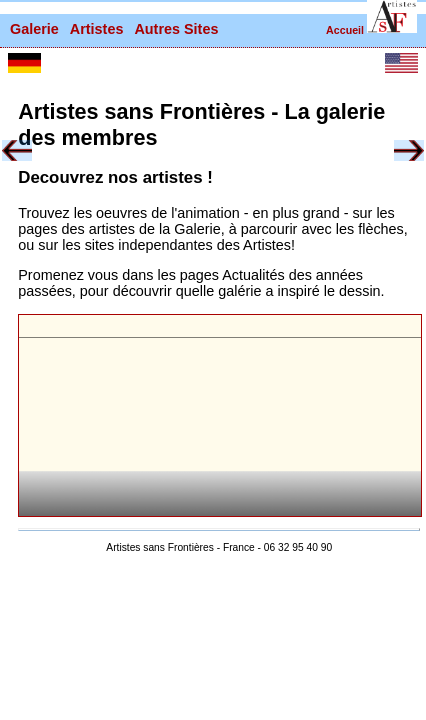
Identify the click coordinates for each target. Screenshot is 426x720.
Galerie (34, 29)
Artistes (97, 29)
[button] (392, 16)
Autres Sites (176, 29)
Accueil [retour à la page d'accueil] (345, 30)
